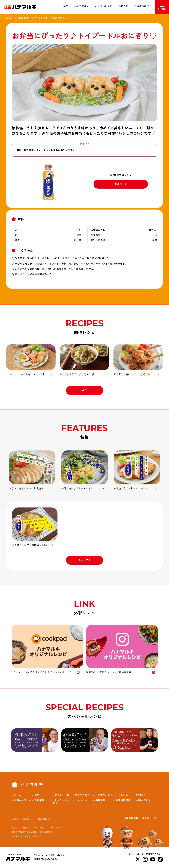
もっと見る (85, 560)
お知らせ (123, 6)
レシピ (10, 18)
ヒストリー (81, 800)
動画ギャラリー (23, 800)
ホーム (18, 795)
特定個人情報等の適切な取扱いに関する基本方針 (32, 832)
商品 (66, 6)
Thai (155, 818)
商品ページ (121, 184)
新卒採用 (42, 819)
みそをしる (122, 795)
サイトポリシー (41, 828)
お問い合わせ (143, 800)
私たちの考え (82, 6)
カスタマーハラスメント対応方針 (26, 836)
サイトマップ (57, 828)
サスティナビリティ (62, 802)
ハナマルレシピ (104, 6)
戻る (84, 390)
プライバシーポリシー (21, 828)
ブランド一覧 (62, 795)
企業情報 (39, 800)
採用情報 (100, 800)
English (146, 818)
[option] (32, 470)
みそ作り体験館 (21, 819)
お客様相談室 (142, 6)
